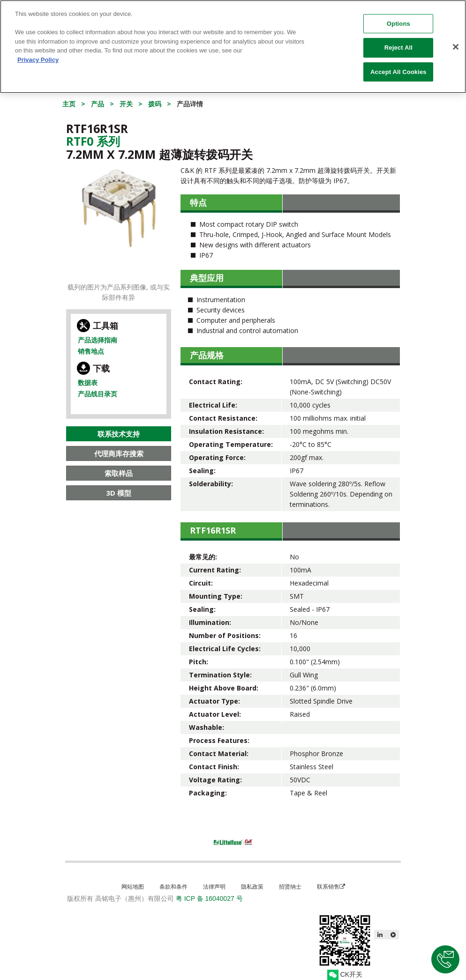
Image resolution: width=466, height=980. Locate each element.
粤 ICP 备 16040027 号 (209, 898)
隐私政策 (252, 887)
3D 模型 (119, 493)
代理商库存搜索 (119, 453)
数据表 (88, 382)
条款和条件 (173, 887)
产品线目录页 (98, 394)
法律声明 (214, 887)
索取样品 (119, 473)
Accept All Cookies (398, 66)
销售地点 (91, 351)
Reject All (398, 42)
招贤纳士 (290, 887)
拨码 (155, 104)
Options (398, 18)
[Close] (456, 41)
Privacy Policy (38, 54)
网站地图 (133, 887)
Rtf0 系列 (93, 141)
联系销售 (331, 887)
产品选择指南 (98, 340)
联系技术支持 (119, 434)
